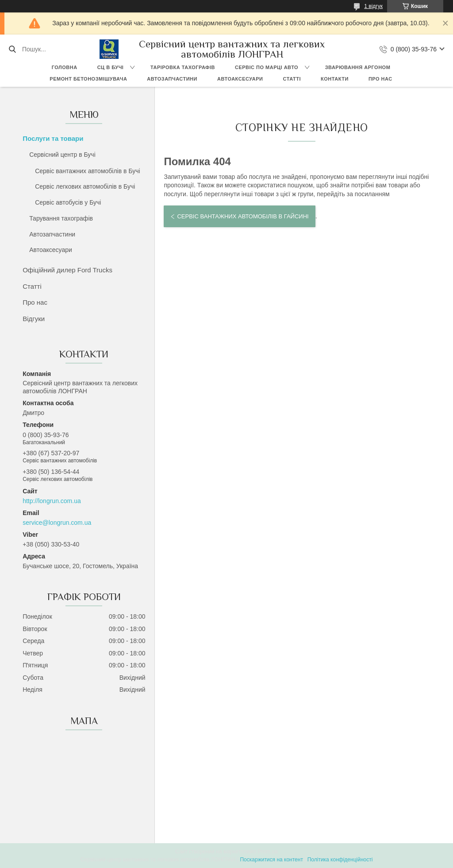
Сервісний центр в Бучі (62, 155)
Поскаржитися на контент (271, 860)
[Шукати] (12, 49)
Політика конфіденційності (340, 860)
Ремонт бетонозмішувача (88, 79)
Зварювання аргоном (358, 67)
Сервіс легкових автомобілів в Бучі (85, 186)
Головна (65, 67)
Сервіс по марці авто (267, 67)
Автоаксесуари (240, 79)
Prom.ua (268, 852)
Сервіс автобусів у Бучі (68, 202)
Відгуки (34, 319)
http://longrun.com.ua (52, 501)
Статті (292, 79)
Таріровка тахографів (183, 67)
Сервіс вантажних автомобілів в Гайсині (243, 216)
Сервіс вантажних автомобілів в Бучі (87, 171)
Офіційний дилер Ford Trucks (67, 270)
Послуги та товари (53, 138)
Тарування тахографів (61, 218)
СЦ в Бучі (111, 67)
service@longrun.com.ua (57, 523)
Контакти (335, 79)
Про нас (380, 79)
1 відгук (373, 6)
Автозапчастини (172, 79)
